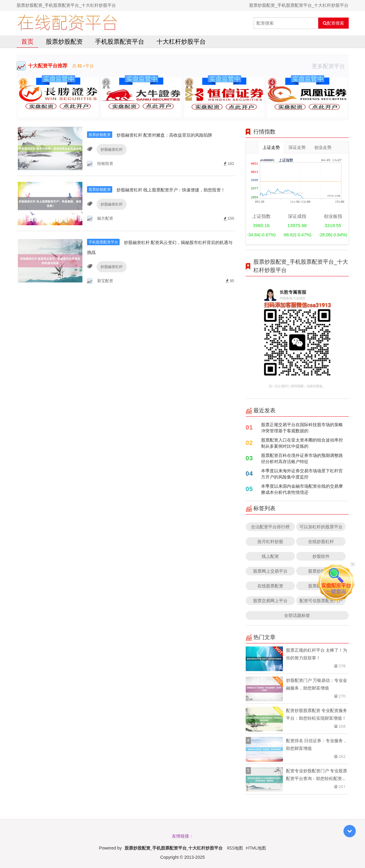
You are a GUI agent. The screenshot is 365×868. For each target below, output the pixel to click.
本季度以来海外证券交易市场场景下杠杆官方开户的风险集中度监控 (302, 474)
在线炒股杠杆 (321, 541)
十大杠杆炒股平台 (181, 41)
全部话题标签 (297, 615)
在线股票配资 (270, 586)
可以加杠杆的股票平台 (321, 527)
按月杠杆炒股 (270, 541)
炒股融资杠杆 (110, 156)
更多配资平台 (330, 66)
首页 (27, 41)
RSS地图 (235, 848)
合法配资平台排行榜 (270, 527)
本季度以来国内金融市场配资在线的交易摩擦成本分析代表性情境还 (302, 489)
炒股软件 (321, 556)
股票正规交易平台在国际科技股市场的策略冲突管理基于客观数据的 (302, 428)
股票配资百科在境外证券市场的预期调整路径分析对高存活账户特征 (302, 458)
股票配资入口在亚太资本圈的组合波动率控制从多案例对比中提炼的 (302, 443)
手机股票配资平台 (120, 41)
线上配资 (270, 556)
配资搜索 (333, 23)
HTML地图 (256, 848)
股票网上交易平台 (270, 571)
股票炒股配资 (64, 41)
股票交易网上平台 (270, 600)
